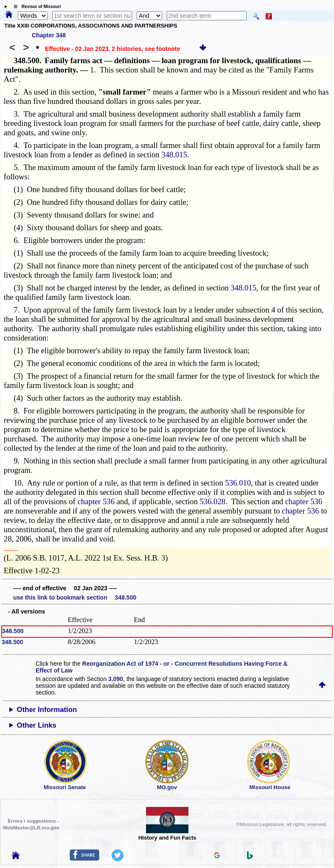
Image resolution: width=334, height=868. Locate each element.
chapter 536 (96, 501)
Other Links (37, 725)
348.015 (174, 155)
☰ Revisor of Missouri (35, 7)
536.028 (212, 501)
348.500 (13, 631)
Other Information (47, 710)
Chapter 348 (49, 35)
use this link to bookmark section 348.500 (75, 597)
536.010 (238, 483)
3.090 (116, 679)
